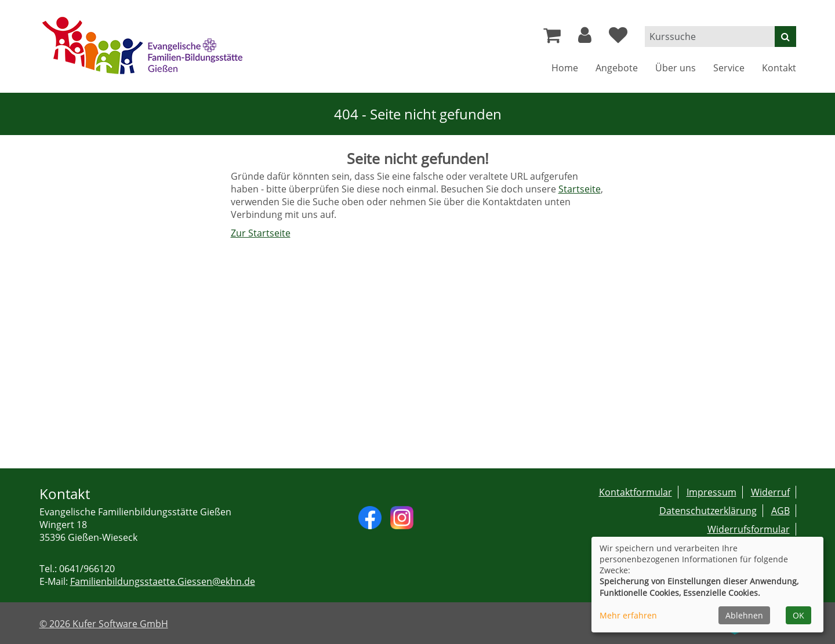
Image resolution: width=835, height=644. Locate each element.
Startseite (580, 189)
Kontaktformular (636, 492)
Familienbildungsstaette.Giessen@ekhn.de (163, 581)
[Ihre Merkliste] (618, 38)
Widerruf (770, 492)
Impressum (711, 492)
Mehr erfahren (628, 615)
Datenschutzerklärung (708, 511)
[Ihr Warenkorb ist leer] (552, 38)
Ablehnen (744, 615)
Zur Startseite (261, 233)
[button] (585, 38)
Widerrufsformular (749, 529)
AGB (780, 511)
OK (798, 615)
